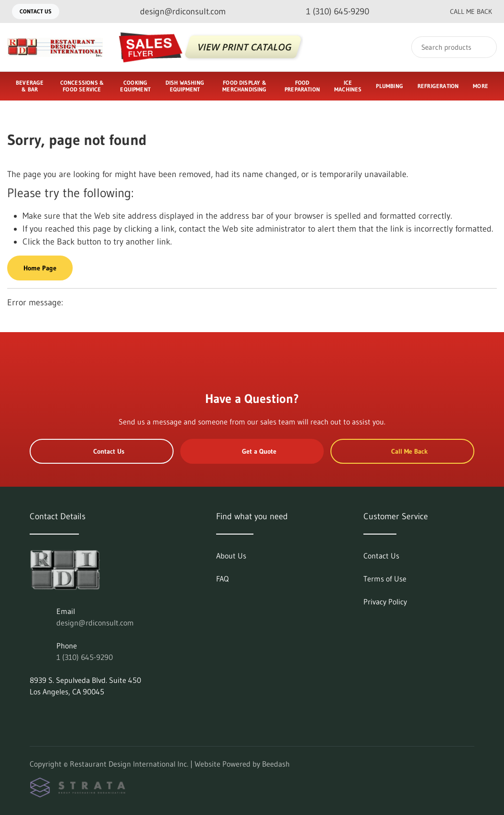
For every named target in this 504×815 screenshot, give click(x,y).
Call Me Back (463, 11)
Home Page (40, 268)
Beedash (276, 764)
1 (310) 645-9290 (85, 657)
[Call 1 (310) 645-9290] (330, 12)
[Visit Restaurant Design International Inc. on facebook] (54, 715)
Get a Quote (252, 451)
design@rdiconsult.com (95, 623)
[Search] (454, 47)
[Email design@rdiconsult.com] (175, 12)
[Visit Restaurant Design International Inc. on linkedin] (34, 715)
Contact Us (36, 11)
